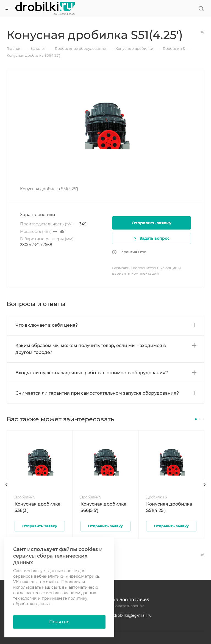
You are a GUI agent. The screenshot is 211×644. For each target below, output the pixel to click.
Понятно (59, 622)
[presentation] (7, 490)
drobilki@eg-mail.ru (133, 615)
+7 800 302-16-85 (131, 600)
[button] (196, 419)
